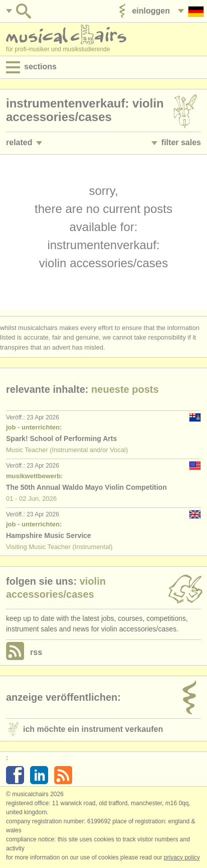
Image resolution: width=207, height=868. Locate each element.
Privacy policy (182, 857)
